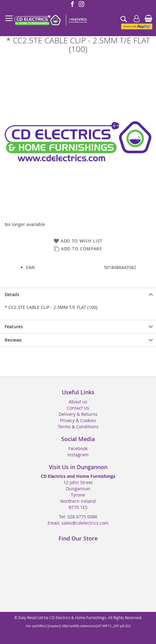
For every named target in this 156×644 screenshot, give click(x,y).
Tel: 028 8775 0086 (78, 517)
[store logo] (50, 20)
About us (78, 402)
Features (14, 327)
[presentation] (78, 294)
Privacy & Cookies (78, 420)
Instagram (78, 455)
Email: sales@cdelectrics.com (78, 523)
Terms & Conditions (78, 427)
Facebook (78, 448)
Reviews (13, 340)
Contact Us (78, 408)
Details (12, 294)
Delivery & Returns (78, 414)
